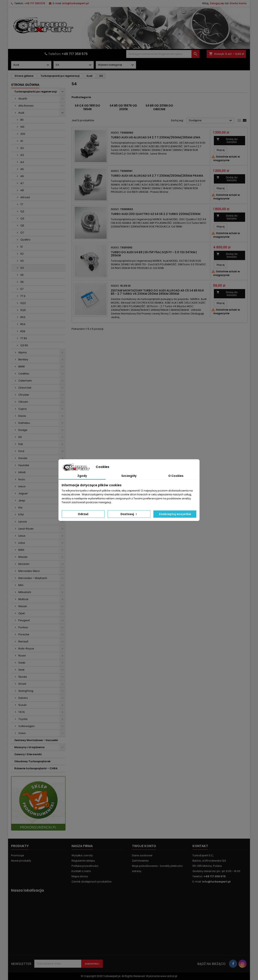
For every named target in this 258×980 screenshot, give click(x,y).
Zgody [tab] (82, 476)
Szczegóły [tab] (129, 476)
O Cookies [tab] (176, 476)
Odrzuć (83, 514)
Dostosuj (129, 514)
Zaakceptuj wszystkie (175, 514)
